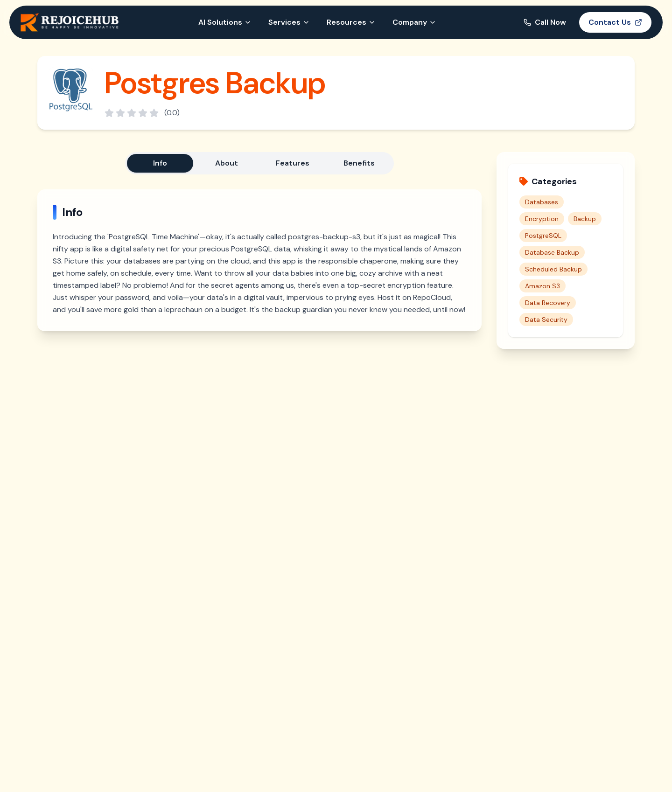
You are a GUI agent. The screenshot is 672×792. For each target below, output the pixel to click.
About (227, 163)
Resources (351, 22)
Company (414, 22)
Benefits (359, 163)
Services (289, 22)
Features (293, 163)
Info (160, 163)
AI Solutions (225, 22)
